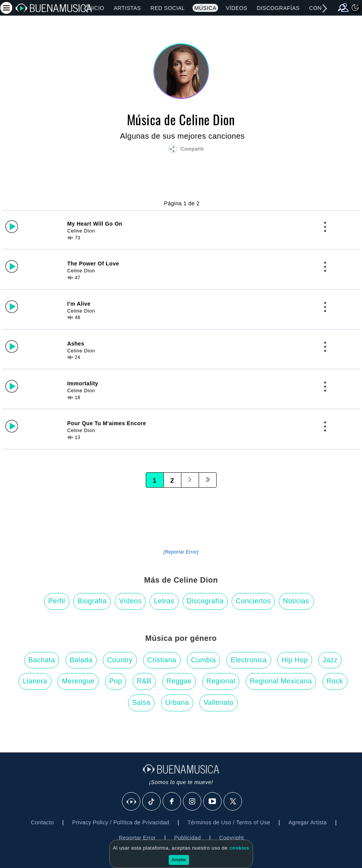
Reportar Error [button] (137, 838)
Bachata (42, 660)
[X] (233, 802)
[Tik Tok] (152, 802)
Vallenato (219, 703)
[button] (186, 150)
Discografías (278, 8)
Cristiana (162, 660)
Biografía (92, 601)
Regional (221, 681)
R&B (144, 681)
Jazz (330, 660)
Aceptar (179, 860)
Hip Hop (295, 660)
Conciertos (253, 601)
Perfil (57, 601)
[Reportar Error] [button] (181, 552)
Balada (81, 660)
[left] (86, 8)
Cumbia (203, 660)
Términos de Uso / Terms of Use (229, 822)
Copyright (232, 838)
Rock (335, 681)
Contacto (43, 822)
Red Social (168, 8)
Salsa (142, 703)
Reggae (179, 681)
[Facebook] (172, 802)
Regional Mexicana (281, 681)
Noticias (296, 601)
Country (120, 660)
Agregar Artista (308, 822)
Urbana (177, 703)
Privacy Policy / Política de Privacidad (121, 822)
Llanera (35, 681)
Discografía (205, 601)
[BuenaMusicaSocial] (132, 802)
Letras (164, 601)
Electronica (249, 660)
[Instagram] (193, 802)
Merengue (78, 681)
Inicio (95, 8)
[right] (324, 8)
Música (205, 8)
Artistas (128, 8)
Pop (116, 681)
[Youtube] (213, 802)
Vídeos (237, 8)
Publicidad (188, 838)
